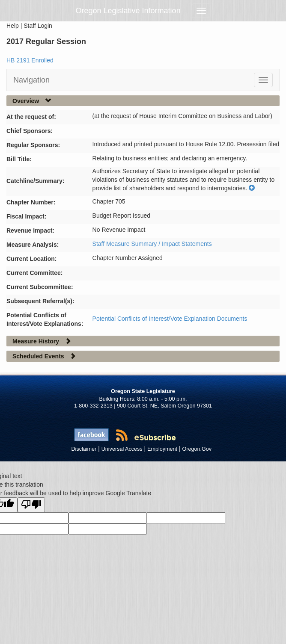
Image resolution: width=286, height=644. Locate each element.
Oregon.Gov (197, 449)
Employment (162, 449)
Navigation (31, 80)
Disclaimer (84, 449)
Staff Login (38, 26)
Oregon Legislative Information (128, 11)
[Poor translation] (31, 505)
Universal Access (122, 449)
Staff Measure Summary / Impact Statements (152, 244)
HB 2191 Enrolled (30, 60)
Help (13, 26)
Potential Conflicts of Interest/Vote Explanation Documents (170, 319)
